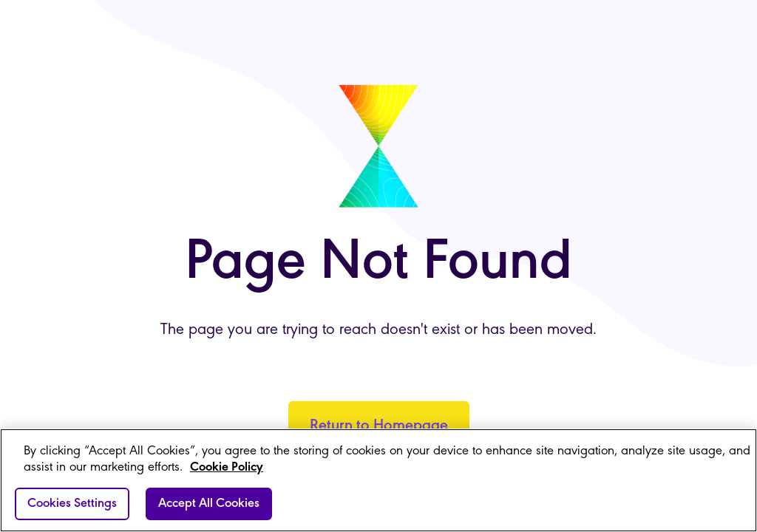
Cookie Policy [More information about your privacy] (227, 468)
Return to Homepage (379, 426)
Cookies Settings (72, 504)
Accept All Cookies (209, 504)
